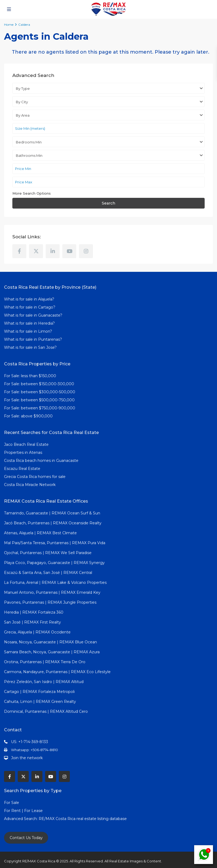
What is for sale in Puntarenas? (33, 339)
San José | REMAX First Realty (32, 622)
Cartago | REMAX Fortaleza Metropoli (39, 692)
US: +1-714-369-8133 (30, 742)
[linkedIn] (53, 251)
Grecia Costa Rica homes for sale (35, 477)
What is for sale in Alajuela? (29, 299)
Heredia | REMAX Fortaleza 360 (34, 612)
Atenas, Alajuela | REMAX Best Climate (40, 533)
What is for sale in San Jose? (30, 347)
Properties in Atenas (23, 452)
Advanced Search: (21, 819)
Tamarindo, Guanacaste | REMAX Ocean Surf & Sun (52, 513)
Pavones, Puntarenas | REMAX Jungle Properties (50, 602)
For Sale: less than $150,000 (30, 376)
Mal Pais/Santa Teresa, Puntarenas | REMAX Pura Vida (55, 543)
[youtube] (69, 251)
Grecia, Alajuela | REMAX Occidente (37, 632)
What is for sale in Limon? (28, 331)
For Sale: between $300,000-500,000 (40, 392)
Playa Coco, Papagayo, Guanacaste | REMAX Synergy (54, 563)
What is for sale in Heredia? (29, 323)
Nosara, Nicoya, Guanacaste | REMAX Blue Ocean (50, 642)
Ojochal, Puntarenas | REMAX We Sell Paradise (48, 553)
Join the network (27, 758)
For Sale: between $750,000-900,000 (40, 408)
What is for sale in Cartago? (30, 307)
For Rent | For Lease (23, 811)
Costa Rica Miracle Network (30, 485)
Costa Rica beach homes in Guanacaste (41, 461)
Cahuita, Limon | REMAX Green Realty (40, 702)
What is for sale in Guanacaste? (33, 315)
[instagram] (86, 251)
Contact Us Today (26, 838)
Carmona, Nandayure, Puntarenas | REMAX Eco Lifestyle (57, 672)
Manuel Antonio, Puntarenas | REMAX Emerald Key (52, 592)
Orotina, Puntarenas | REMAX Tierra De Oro (45, 662)
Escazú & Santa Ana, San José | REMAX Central (48, 573)
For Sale (12, 803)
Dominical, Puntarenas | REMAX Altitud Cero (46, 711)
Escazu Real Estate (22, 469)
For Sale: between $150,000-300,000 (39, 384)
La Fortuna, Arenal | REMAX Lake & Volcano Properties (55, 583)
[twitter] (36, 251)
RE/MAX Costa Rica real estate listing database (83, 819)
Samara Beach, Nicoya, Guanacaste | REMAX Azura (52, 652)
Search (108, 203)
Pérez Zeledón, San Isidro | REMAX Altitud (44, 682)
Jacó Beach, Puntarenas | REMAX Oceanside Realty (53, 523)
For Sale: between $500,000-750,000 (39, 400)
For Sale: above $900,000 (29, 416)
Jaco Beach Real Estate (27, 444)
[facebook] (19, 251)
